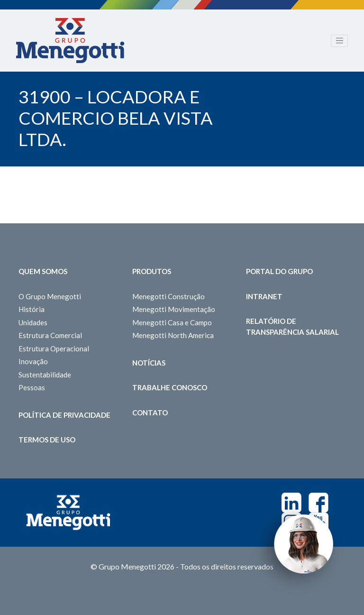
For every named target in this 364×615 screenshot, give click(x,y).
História (32, 309)
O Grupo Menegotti (50, 296)
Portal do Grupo (279, 271)
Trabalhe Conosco (170, 387)
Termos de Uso (47, 440)
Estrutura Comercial (50, 335)
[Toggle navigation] (339, 41)
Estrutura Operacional (54, 349)
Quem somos (43, 271)
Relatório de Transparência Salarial (292, 326)
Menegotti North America (173, 335)
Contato (150, 413)
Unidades (33, 322)
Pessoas (32, 387)
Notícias (149, 363)
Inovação (33, 361)
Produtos (152, 271)
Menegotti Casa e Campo (172, 322)
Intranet (264, 296)
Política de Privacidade (64, 415)
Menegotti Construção (168, 296)
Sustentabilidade (45, 375)
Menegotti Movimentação (174, 309)
